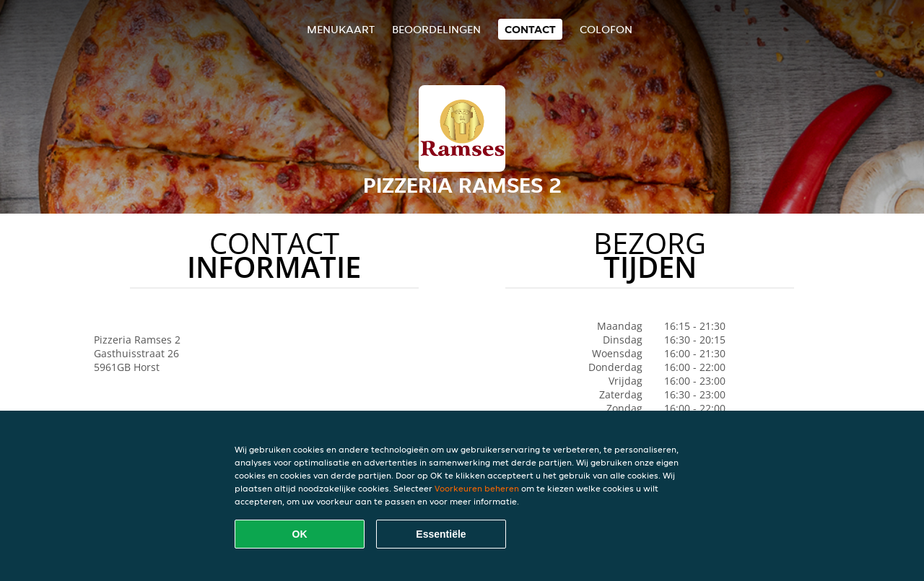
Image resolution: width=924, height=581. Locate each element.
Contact (530, 29)
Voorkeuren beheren (477, 488)
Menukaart (341, 29)
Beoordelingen (436, 29)
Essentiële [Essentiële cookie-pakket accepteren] (441, 534)
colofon (606, 29)
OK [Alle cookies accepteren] (300, 534)
